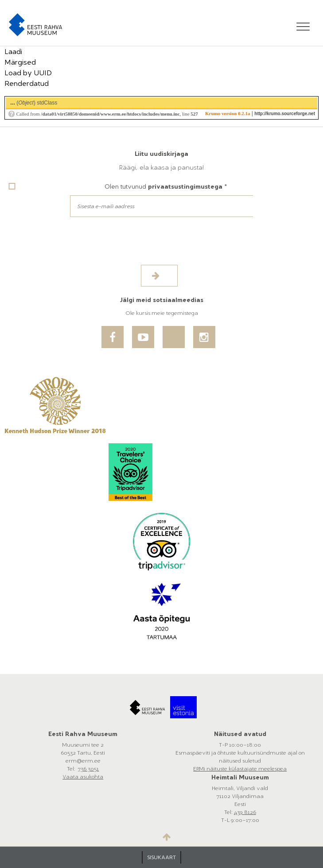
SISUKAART (161, 857)
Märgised (20, 62)
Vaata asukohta (83, 777)
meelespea (272, 769)
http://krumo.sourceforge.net (285, 114)
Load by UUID (28, 73)
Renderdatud (27, 83)
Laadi (13, 52)
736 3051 (88, 769)
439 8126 (245, 812)
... (13, 103)
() (34, 103)
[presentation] (76, 248)
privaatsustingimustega (185, 187)
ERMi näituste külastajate (226, 769)
